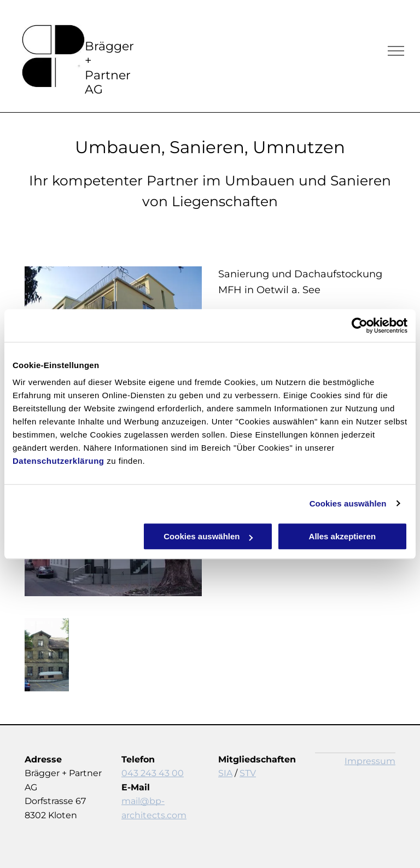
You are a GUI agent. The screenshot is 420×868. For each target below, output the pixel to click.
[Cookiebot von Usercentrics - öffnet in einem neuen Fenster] (360, 325)
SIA (225, 773)
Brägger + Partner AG (109, 68)
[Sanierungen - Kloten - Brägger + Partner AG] (47, 655)
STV (248, 773)
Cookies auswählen (348, 503)
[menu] (396, 51)
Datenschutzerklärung (59, 461)
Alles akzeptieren (343, 536)
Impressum (370, 761)
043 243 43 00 (153, 773)
